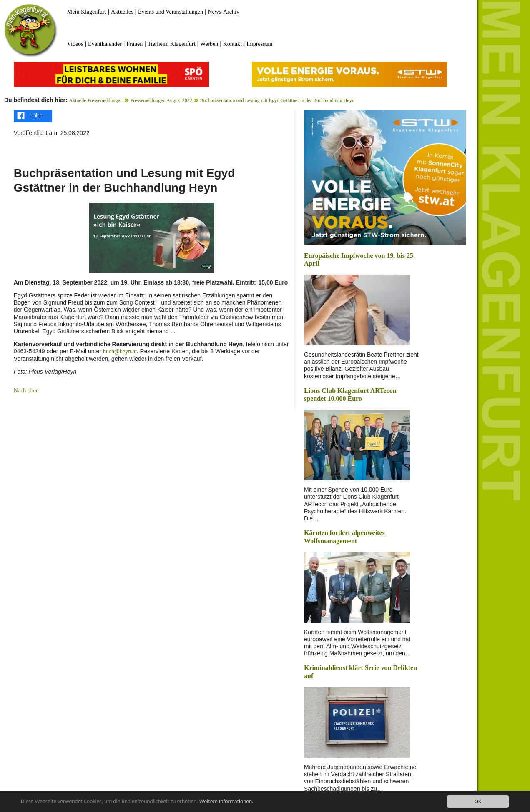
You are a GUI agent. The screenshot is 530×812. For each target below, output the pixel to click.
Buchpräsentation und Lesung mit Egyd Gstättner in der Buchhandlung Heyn (277, 100)
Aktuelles (122, 12)
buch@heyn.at (120, 351)
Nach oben (26, 391)
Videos (75, 44)
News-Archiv (224, 12)
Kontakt (232, 44)
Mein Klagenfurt (87, 12)
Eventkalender (105, 44)
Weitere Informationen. (226, 801)
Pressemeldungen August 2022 (161, 100)
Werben (209, 44)
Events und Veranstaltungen (171, 12)
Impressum (259, 44)
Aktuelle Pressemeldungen (96, 100)
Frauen (134, 44)
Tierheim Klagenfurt (172, 44)
